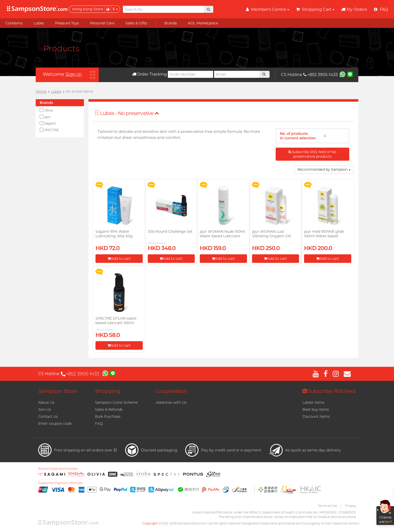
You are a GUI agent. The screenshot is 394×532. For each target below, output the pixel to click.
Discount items (316, 417)
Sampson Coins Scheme (116, 402)
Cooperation (172, 391)
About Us (46, 402)
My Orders (354, 9)
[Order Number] (190, 74)
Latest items (313, 402)
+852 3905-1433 (321, 75)
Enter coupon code (55, 424)
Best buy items (316, 409)
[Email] (237, 74)
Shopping (108, 391)
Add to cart (119, 259)
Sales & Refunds (109, 409)
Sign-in (74, 74)
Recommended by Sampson (324, 169)
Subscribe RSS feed (329, 391)
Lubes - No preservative (130, 113)
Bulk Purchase (108, 417)
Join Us (45, 409)
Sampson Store (58, 391)
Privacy (350, 506)
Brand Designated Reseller (58, 469)
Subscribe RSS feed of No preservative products (312, 154)
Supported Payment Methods (60, 483)
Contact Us (48, 417)
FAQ (99, 424)
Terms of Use (328, 506)
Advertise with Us (171, 402)
